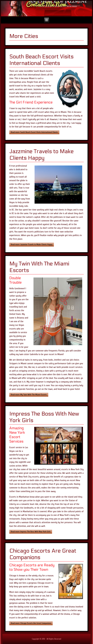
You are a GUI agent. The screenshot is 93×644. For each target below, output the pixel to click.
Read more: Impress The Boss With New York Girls (31, 532)
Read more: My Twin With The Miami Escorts (29, 395)
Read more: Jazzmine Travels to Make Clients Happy (32, 245)
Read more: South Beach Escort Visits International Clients (34, 132)
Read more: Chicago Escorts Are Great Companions (31, 623)
